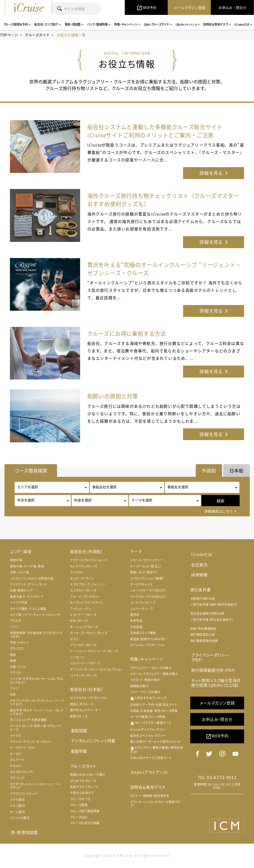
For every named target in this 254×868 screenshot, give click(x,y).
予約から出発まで (82, 793)
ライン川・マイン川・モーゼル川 (31, 743)
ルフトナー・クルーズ (83, 616)
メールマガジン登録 (217, 696)
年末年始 (136, 622)
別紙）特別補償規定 (203, 629)
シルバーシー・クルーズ (85, 665)
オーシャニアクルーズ (84, 628)
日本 (13, 696)
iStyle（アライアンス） (149, 773)
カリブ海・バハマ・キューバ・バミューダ (35, 616)
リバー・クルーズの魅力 (145, 694)
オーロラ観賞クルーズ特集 (148, 718)
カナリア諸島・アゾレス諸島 (28, 610)
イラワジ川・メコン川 (24, 795)
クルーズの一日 (80, 799)
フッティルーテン (81, 610)
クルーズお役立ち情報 (85, 823)
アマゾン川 (17, 780)
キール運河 (17, 813)
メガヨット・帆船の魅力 (145, 681)
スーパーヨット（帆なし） (146, 568)
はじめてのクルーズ (83, 781)
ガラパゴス (17, 650)
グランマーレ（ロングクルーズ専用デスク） (155, 805)
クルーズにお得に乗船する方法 (130, 335)
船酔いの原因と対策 (115, 398)
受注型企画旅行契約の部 (207, 613)
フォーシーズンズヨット (85, 598)
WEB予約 (217, 730)
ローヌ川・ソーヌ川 (22, 749)
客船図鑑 (78, 732)
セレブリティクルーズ (84, 568)
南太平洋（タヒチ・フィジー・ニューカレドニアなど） (37, 714)
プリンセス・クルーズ (83, 647)
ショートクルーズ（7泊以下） (148, 592)
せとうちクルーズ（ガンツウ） (88, 700)
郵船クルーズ (79, 718)
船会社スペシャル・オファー (148, 737)
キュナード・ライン (82, 580)
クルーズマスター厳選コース (151, 725)
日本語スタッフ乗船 (143, 635)
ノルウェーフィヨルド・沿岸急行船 (32, 580)
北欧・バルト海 (19, 574)
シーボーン (77, 659)
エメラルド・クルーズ (83, 592)
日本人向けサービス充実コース (151, 759)
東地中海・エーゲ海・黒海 (27, 568)
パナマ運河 (17, 801)
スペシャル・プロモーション (148, 647)
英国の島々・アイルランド (27, 598)
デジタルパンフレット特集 (92, 742)
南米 (13, 656)
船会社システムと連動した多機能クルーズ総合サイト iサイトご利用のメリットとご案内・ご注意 (164, 131)
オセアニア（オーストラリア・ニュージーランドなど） (37, 704)
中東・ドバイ (18, 668)
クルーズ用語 (79, 805)
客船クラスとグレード (84, 787)
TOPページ (9, 35)
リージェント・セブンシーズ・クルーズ (94, 653)
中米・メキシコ (19, 644)
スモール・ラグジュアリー (146, 562)
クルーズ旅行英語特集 (85, 811)
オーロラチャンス (142, 586)
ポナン (74, 641)
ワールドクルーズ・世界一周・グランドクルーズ (36, 729)
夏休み (135, 616)
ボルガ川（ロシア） (22, 774)
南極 (13, 662)
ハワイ (14, 628)
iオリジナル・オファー (149, 731)
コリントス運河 (20, 820)
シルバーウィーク (142, 610)
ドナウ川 (16, 737)
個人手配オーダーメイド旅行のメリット (156, 743)
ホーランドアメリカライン (87, 604)
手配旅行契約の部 (203, 599)
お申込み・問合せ (217, 713)
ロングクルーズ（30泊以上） (148, 598)
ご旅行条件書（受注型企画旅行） (212, 620)
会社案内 (198, 565)
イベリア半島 (19, 604)
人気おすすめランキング (148, 700)
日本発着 (136, 628)
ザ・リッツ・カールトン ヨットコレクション (96, 671)
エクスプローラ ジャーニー (88, 586)
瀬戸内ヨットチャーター (85, 712)
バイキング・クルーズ (83, 677)
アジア (14, 690)
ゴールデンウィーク (143, 604)
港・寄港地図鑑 (23, 833)
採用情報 (198, 575)
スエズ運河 (17, 807)
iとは (201, 556)
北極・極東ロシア (21, 592)
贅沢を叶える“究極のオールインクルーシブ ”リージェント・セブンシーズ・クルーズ (165, 270)
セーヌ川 (16, 755)
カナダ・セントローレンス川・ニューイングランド (36, 787)
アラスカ (16, 622)
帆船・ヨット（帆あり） (144, 574)
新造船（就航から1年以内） (148, 641)
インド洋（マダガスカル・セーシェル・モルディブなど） (36, 682)
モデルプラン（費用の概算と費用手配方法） (157, 751)
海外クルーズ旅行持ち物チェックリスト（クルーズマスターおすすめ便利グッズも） (164, 200)
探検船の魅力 (140, 687)
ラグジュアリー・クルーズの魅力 (151, 669)
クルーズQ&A (79, 817)
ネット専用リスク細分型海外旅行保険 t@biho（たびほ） (215, 677)
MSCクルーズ (79, 622)
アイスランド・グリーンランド (28, 586)
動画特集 (78, 751)
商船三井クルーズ (82, 706)
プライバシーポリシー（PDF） (215, 655)
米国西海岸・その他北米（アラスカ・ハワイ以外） (36, 636)
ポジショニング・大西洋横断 (28, 721)
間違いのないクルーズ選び (88, 775)
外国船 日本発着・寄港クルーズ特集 (154, 712)
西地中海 (16, 562)
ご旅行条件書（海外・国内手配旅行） (214, 604)
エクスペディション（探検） (147, 580)
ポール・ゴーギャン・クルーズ (89, 635)
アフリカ (15, 675)
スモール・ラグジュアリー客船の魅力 (154, 676)
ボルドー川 (17, 761)
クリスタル (77, 574)
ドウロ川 (16, 767)
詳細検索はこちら (219, 513)
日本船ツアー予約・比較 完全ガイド (154, 706)
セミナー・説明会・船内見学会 (150, 797)
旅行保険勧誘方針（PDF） (213, 665)
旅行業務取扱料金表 (204, 641)
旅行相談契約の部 (203, 635)
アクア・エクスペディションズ (88, 562)
